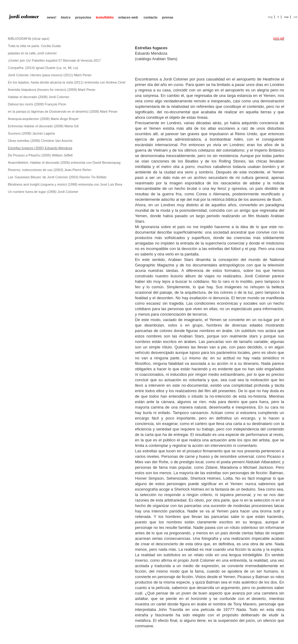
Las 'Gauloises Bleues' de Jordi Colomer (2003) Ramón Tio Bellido (57, 177)
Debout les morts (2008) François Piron (37, 104)
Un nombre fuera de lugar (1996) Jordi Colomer (43, 192)
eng (270, 17)
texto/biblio (105, 17)
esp (286, 17)
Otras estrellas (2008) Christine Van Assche (40, 141)
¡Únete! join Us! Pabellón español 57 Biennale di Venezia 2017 (54, 60)
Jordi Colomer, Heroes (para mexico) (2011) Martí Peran (50, 75)
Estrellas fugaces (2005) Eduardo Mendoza (40, 148)
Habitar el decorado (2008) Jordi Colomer (39, 97)
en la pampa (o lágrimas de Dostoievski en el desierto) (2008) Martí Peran (63, 111)
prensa (168, 17)
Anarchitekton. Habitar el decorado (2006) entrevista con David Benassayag (64, 163)
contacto (150, 17)
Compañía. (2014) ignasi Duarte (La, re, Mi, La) (43, 68)
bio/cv (66, 17)
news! (51, 17)
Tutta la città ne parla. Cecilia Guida (34, 46)
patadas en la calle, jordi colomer (32, 53)
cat (295, 17)
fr (278, 17)
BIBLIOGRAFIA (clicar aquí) (29, 39)
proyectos (83, 17)
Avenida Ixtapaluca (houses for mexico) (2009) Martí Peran (52, 90)
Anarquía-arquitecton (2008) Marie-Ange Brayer (43, 119)
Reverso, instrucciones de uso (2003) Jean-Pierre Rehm (50, 170)
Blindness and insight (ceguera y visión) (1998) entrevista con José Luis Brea (65, 184)
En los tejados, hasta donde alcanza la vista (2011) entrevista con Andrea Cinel (67, 82)
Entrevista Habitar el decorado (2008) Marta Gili (43, 126)
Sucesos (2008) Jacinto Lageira (31, 133)
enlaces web (128, 17)
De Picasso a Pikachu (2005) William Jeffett (40, 155)
